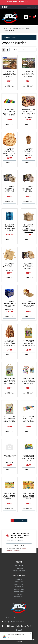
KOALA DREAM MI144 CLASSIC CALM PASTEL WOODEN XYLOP (28, 419)
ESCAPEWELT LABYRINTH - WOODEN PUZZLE (9, 265)
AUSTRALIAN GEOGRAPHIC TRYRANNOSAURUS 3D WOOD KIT (28, 74)
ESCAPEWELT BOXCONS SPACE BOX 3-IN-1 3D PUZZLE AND (9, 189)
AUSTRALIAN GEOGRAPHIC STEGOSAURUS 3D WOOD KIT (9, 74)
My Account (19, 566)
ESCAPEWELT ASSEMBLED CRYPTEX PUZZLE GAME (29, 151)
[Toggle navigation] (26, 17)
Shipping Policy (19, 597)
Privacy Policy (17, 550)
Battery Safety (19, 592)
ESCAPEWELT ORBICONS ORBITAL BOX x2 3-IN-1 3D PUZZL (28, 266)
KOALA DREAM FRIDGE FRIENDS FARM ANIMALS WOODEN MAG (10, 381)
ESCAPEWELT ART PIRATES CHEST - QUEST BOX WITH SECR (29, 112)
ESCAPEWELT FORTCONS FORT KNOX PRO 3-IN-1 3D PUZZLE (28, 189)
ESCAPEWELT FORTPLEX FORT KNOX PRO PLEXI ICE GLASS (9, 227)
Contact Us (19, 587)
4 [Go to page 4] (22, 521)
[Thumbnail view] (4, 50)
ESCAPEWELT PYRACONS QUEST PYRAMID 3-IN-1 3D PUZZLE (29, 304)
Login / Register (32, 7)
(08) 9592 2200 (10, 617)
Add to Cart (10, 86)
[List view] (7, 50)
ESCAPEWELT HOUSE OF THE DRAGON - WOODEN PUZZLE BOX (29, 228)
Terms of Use (19, 579)
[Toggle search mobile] (30, 17)
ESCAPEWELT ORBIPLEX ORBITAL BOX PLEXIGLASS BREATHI (10, 304)
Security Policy (19, 589)
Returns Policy (19, 584)
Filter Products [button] (10, 37)
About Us (19, 594)
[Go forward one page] (26, 521)
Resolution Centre (19, 571)
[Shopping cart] (34, 17)
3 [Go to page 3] (19, 521)
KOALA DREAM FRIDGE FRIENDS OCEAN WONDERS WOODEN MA (28, 381)
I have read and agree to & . (16, 549)
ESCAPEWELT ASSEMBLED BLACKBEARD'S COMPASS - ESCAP (10, 151)
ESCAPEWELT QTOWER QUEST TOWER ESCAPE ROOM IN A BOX (10, 343)
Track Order (19, 568)
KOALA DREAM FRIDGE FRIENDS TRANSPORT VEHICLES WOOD (9, 419)
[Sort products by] (27, 50)
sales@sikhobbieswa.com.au (14, 622)
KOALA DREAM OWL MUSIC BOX (9, 456)
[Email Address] (19, 541)
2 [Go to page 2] (16, 521)
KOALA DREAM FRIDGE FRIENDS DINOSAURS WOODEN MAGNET (28, 343)
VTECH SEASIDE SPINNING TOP (17, 636)
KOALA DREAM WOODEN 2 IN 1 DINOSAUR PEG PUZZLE (28, 496)
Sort (16, 50)
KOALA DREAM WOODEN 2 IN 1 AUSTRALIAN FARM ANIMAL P (9, 496)
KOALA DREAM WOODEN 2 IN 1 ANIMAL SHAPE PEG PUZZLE (29, 458)
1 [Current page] (12, 521)
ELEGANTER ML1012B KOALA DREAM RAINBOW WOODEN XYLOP (9, 112)
